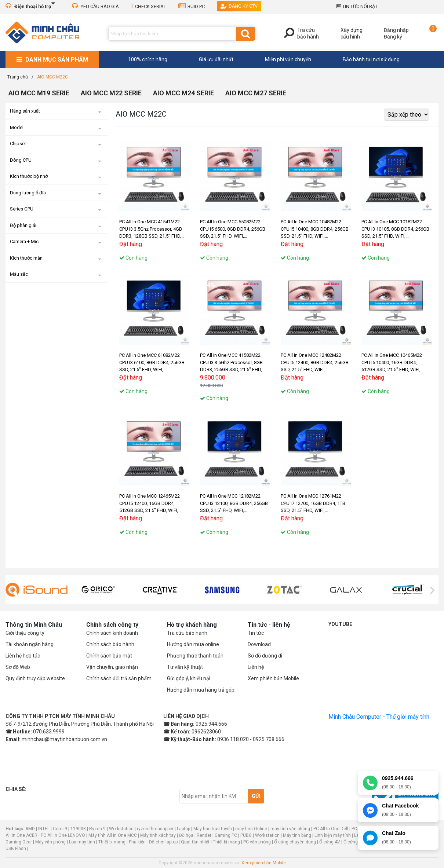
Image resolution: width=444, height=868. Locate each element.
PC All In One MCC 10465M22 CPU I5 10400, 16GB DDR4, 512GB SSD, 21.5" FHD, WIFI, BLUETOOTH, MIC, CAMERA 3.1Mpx (392, 363)
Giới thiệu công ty (25, 633)
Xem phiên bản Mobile (273, 678)
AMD (30, 829)
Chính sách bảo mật (109, 656)
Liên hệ (256, 667)
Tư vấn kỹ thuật (185, 667)
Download (259, 644)
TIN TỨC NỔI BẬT (357, 6)
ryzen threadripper (155, 829)
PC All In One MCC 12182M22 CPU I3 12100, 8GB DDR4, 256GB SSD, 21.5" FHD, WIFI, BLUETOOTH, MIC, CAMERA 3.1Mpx (234, 504)
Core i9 (60, 829)
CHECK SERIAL (149, 6)
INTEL (44, 829)
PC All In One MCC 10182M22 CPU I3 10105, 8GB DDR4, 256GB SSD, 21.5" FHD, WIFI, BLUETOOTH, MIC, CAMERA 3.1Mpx (395, 229)
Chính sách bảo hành (110, 644)
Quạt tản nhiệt (195, 842)
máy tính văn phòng (290, 829)
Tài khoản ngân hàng (30, 644)
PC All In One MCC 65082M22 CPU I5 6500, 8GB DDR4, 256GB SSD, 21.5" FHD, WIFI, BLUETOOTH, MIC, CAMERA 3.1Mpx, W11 (233, 229)
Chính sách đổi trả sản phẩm (119, 678)
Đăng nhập (396, 30)
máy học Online (251, 829)
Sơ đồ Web (18, 667)
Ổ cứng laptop (357, 842)
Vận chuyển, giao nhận (112, 667)
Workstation (121, 829)
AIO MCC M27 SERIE (256, 93)
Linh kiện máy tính (333, 835)
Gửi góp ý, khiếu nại (189, 678)
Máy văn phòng (50, 842)
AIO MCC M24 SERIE (183, 93)
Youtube (340, 624)
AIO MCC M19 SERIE (39, 93)
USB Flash (16, 849)
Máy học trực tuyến (213, 829)
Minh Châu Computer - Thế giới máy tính (379, 717)
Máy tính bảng (297, 835)
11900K (78, 829)
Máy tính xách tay (158, 835)
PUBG (246, 835)
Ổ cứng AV (330, 842)
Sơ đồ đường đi (265, 656)
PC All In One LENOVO (63, 835)
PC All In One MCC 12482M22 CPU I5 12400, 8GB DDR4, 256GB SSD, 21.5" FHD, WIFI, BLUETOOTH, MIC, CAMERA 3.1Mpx (315, 363)
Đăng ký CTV (239, 6)
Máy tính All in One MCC (113, 835)
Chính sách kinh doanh (112, 633)
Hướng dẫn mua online (193, 644)
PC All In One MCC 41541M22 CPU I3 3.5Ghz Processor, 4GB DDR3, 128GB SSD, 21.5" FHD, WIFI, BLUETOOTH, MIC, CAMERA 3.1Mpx (154, 229)
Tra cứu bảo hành (187, 633)
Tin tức (256, 633)
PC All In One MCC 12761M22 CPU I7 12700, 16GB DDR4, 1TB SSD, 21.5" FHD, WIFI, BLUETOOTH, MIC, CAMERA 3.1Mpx (313, 504)
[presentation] (12, 590)
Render (204, 835)
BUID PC (192, 6)
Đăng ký (393, 37)
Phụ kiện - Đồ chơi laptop (153, 842)
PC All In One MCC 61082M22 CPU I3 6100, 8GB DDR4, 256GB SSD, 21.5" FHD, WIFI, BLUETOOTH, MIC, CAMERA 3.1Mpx (152, 363)
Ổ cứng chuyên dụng (295, 842)
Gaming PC (226, 835)
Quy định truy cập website (35, 678)
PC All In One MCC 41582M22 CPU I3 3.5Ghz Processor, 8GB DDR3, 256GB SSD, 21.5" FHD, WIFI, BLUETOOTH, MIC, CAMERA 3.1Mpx (235, 363)
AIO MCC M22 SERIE (111, 93)
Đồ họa (186, 835)
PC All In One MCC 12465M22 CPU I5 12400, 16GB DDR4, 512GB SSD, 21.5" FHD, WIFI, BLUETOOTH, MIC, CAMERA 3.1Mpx (150, 504)
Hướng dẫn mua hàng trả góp (201, 690)
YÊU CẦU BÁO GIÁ (95, 6)
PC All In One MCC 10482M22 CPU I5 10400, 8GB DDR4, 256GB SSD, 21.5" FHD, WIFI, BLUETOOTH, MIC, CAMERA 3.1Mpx (315, 229)
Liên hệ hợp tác (23, 656)
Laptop (183, 829)
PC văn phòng (257, 842)
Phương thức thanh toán (195, 656)
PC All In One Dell (331, 829)
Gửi (256, 796)
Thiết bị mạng (112, 842)
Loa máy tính (82, 842)
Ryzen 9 (97, 829)
